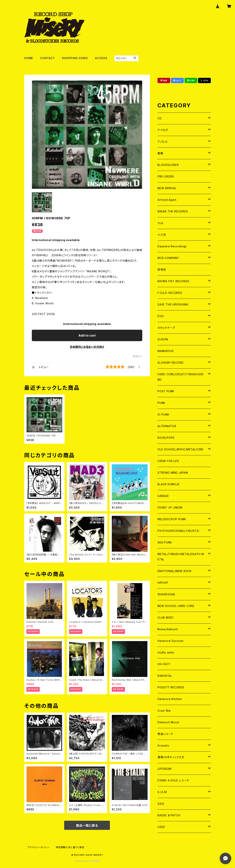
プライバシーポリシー (38, 847)
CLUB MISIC (166, 618)
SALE (161, 804)
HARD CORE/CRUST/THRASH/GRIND (181, 377)
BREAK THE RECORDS (173, 211)
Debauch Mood (168, 722)
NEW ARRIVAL (167, 188)
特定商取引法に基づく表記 (70, 847)
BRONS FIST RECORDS (173, 281)
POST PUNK (166, 391)
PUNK (161, 403)
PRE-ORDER (166, 176)
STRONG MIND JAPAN (173, 473)
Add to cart (87, 335)
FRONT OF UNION (170, 508)
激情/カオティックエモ (171, 757)
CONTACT (48, 58)
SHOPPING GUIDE (75, 58)
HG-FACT (164, 664)
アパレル (163, 142)
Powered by (87, 861)
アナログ (163, 130)
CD (160, 118)
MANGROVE (166, 351)
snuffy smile (166, 652)
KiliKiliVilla (164, 676)
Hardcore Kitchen (170, 699)
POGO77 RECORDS (171, 687)
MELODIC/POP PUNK (172, 519)
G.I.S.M (162, 792)
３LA (160, 223)
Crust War (164, 711)
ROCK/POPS (166, 438)
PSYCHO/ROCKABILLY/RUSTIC (178, 531)
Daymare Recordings (172, 246)
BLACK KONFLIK (168, 484)
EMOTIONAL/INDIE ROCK (175, 571)
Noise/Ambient (168, 629)
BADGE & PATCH (169, 815)
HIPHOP (163, 583)
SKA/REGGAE (166, 594)
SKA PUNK (165, 542)
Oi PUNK (163, 414)
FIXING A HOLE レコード (173, 780)
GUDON (163, 339)
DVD (161, 316)
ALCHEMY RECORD (171, 363)
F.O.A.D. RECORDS (170, 293)
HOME (29, 58)
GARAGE (163, 496)
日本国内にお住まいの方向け (87, 347)
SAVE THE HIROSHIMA (173, 304)
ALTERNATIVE (167, 426)
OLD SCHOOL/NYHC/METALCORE (181, 449)
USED (161, 827)
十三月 (162, 235)
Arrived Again (167, 200)
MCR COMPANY (168, 258)
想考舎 (162, 270)
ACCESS (101, 58)
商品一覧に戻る (87, 825)
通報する (138, 356)
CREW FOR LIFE (168, 461)
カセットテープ (166, 328)
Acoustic (163, 745)
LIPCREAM (164, 769)
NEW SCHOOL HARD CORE (176, 606)
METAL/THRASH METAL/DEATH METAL (181, 557)
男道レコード (165, 734)
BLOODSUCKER (168, 165)
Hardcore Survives (171, 641)
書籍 (160, 153)
